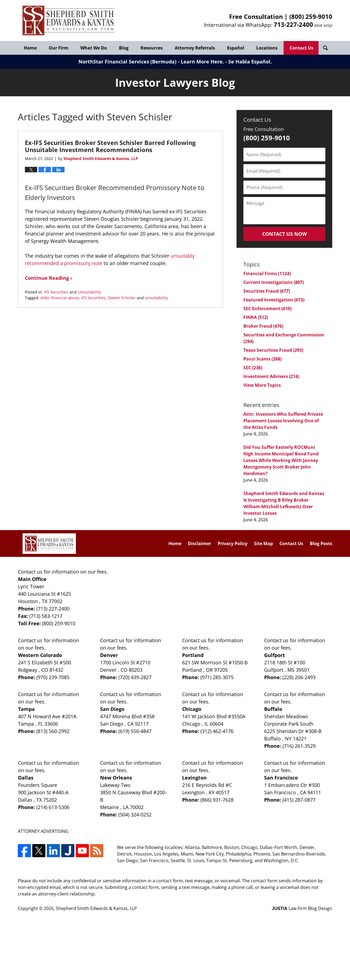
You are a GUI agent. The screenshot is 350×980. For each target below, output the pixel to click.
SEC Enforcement (267, 309)
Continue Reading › (49, 278)
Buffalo (273, 709)
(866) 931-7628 (217, 800)
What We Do (94, 48)
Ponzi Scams (262, 359)
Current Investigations (274, 282)
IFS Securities (56, 292)
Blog (124, 48)
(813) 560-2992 (53, 731)
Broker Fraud (263, 326)
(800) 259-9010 (311, 16)
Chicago (192, 709)
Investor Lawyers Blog (68, 21)
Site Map (263, 543)
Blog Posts (321, 543)
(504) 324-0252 (135, 815)
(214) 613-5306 (53, 807)
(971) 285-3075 (217, 677)
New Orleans (116, 778)
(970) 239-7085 (53, 677)
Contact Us (301, 48)
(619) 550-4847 (135, 731)
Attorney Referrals (195, 48)
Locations (267, 48)
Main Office (32, 579)
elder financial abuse (60, 298)
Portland (193, 655)
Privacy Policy (233, 543)
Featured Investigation (274, 300)
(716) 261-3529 (299, 746)
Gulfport (275, 655)
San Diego (112, 709)
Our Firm (59, 48)
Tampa (26, 709)
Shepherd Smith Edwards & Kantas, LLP (96, 908)
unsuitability (156, 298)
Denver (109, 655)
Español (236, 48)
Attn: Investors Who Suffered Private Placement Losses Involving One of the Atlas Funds (283, 421)
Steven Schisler (122, 298)
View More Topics (262, 385)
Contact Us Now (285, 234)
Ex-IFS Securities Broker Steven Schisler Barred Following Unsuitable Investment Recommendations (110, 146)
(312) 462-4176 (217, 731)
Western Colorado (40, 655)
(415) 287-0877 (299, 800)
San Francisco (281, 778)
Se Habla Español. (250, 62)
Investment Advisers (271, 376)
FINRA (256, 317)
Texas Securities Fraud (273, 350)
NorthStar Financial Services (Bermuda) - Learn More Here (151, 62)
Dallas (26, 778)
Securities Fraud (267, 291)
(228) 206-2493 (299, 677)
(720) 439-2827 (135, 677)
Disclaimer (199, 543)
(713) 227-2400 (53, 609)
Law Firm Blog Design (302, 908)
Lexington (194, 778)
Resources (152, 48)
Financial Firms (267, 274)
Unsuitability (89, 292)
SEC (253, 368)
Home (30, 48)
